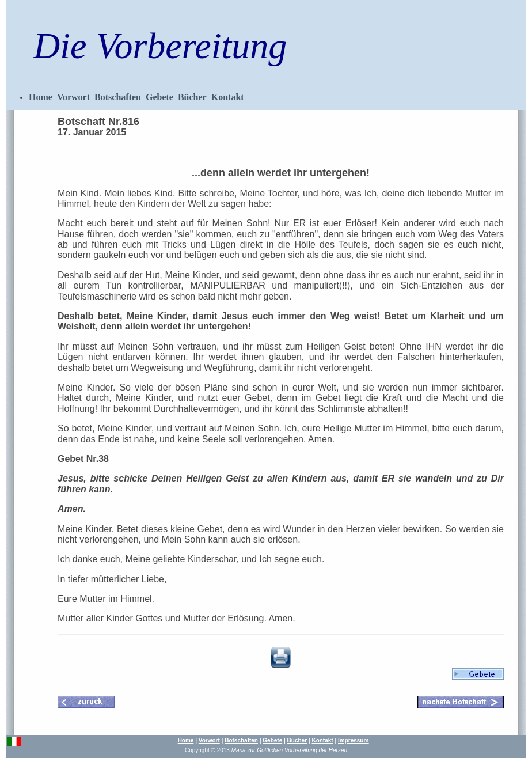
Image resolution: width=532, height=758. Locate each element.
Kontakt (228, 97)
